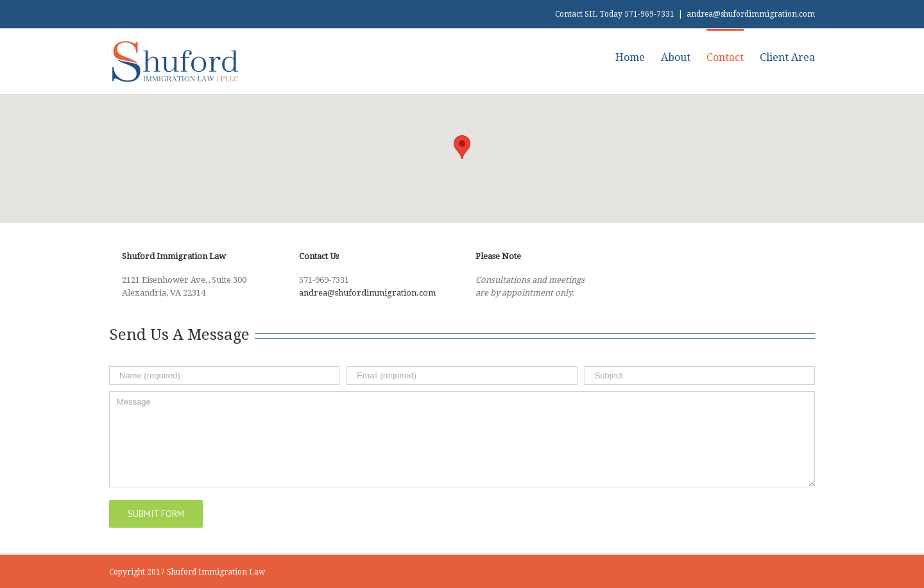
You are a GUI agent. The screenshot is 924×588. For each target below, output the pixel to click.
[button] (462, 147)
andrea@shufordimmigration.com (751, 14)
